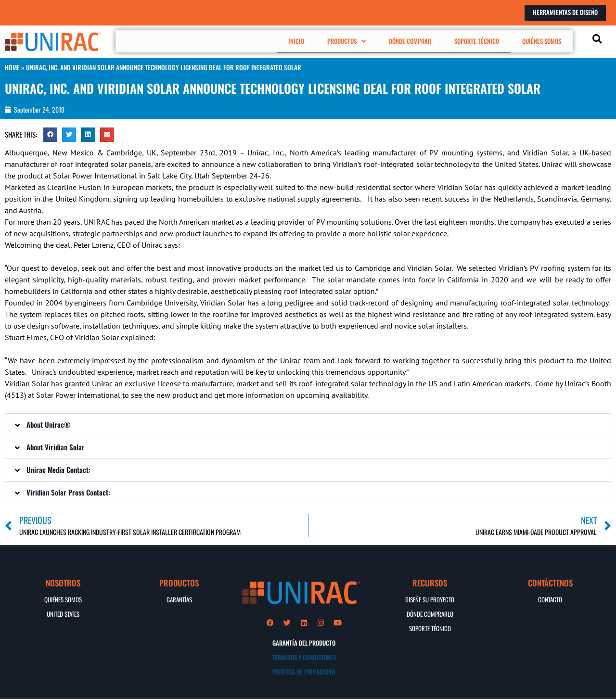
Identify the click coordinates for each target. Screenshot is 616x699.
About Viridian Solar (56, 446)
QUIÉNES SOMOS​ (63, 599)
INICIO (306, 41)
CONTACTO (550, 599)
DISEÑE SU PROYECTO (430, 599)
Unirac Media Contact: (58, 469)
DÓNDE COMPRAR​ (414, 41)
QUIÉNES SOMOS (542, 41)
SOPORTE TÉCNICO (479, 41)
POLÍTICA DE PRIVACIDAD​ (304, 672)
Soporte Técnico (430, 628)
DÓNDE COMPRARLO (430, 613)
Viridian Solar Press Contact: (68, 492)
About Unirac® (48, 424)
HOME (12, 67)
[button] (353, 41)
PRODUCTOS (353, 41)
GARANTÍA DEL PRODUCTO (304, 643)
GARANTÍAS (179, 599)
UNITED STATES (63, 613)
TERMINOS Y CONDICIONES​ (304, 657)
